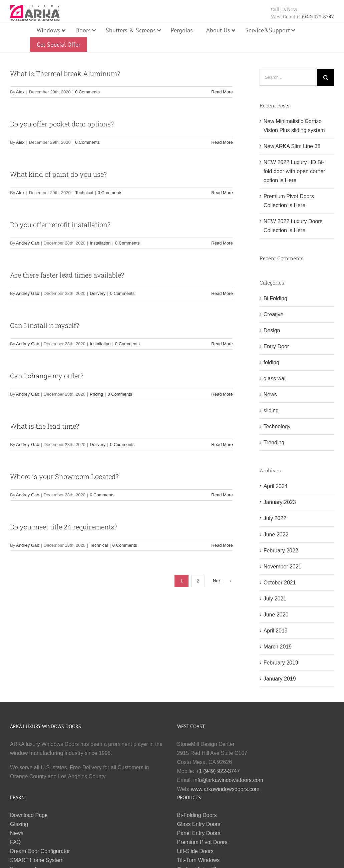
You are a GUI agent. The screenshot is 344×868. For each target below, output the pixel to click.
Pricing (96, 394)
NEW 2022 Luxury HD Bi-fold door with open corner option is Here (294, 171)
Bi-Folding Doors (197, 815)
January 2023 (280, 502)
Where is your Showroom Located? (64, 476)
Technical (84, 193)
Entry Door (276, 346)
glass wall (275, 378)
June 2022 (276, 535)
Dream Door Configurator (40, 851)
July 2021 (275, 599)
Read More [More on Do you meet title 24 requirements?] (222, 545)
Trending (274, 443)
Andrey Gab (28, 243)
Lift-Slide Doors (195, 851)
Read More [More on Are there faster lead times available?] (222, 293)
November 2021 (283, 567)
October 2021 (280, 583)
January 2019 (280, 679)
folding (271, 362)
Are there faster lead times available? (67, 275)
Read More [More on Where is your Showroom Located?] (222, 495)
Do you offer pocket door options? (62, 124)
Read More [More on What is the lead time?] (222, 445)
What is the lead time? (45, 426)
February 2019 (281, 663)
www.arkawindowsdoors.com (225, 789)
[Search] (326, 77)
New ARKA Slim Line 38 (292, 146)
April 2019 (276, 631)
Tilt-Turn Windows (199, 860)
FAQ (15, 842)
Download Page (29, 815)
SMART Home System (37, 860)
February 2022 (281, 551)
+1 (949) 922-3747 (315, 17)
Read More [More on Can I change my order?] (222, 394)
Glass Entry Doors (199, 824)
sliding (271, 410)
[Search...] (288, 77)
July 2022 (275, 518)
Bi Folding (275, 298)
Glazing (19, 824)
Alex (20, 92)
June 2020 (276, 615)
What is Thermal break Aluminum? (65, 73)
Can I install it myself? (45, 325)
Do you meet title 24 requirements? (64, 527)
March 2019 (278, 647)
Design (272, 330)
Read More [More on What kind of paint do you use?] (222, 193)
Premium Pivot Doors (202, 842)
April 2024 (276, 486)
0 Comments (87, 92)
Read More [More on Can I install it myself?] (222, 344)
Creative (274, 314)
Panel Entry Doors (199, 833)
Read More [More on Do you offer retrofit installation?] (222, 243)
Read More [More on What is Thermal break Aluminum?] (222, 92)
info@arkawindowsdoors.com (228, 780)
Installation (100, 243)
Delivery (98, 293)
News (270, 394)
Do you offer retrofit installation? (60, 225)
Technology (277, 426)
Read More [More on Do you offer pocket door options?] (222, 142)
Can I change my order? (47, 376)
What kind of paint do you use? (58, 174)
